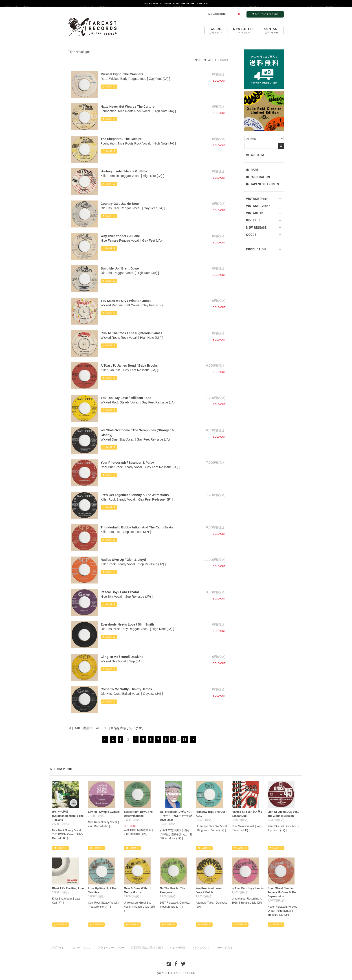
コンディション (82, 948)
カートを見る (224, 948)
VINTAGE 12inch (258, 206)
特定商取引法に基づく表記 (147, 948)
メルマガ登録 (177, 948)
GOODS (251, 235)
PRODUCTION (256, 249)
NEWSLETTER (243, 31)
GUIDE (216, 31)
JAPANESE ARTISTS (262, 184)
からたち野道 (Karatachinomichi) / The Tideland (68, 816)
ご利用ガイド (58, 948)
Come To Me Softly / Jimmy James (126, 689)
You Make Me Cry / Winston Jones (126, 301)
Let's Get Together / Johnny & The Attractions (135, 495)
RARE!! (253, 170)
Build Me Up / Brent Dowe (120, 268)
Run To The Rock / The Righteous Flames (131, 333)
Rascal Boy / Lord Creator (120, 592)
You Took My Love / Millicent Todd (126, 398)
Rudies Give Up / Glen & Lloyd (123, 560)
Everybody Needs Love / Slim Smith (127, 624)
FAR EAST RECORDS (265, 14)
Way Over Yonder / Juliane (120, 236)
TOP (71, 52)
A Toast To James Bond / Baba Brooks (129, 365)
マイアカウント (201, 948)
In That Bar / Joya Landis (248, 888)
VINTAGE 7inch (257, 199)
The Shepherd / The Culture (121, 139)
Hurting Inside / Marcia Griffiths (124, 171)
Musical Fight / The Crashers (122, 74)
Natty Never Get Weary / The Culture (128, 107)
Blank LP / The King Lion (68, 888)
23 (185, 739)
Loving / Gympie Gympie (104, 812)
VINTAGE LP (255, 213)
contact (272, 31)
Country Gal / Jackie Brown (121, 204)
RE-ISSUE (253, 220)
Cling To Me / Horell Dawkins (122, 657)
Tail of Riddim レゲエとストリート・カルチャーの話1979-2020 (176, 816)
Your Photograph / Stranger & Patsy (127, 463)
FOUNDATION (258, 177)
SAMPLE (109, 87)
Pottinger (84, 52)
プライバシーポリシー (111, 948)
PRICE (225, 60)
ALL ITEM (255, 155)
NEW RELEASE (256, 228)
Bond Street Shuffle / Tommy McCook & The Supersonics (282, 892)
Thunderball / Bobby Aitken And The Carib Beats (137, 527)
